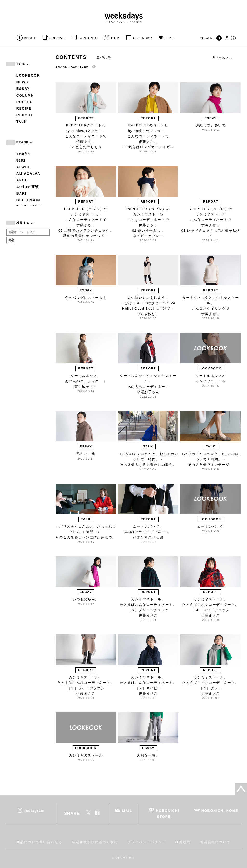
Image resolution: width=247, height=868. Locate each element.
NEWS (22, 82)
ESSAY (23, 89)
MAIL (127, 811)
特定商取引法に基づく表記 (95, 842)
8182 (21, 160)
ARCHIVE (57, 38)
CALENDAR (142, 38)
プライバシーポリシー (146, 842)
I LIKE (169, 38)
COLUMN (25, 95)
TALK (22, 122)
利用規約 (183, 842)
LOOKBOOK (28, 75)
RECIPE (24, 108)
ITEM (115, 38)
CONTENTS (88, 38)
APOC (22, 180)
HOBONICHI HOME (220, 811)
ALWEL (23, 167)
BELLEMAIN (28, 200)
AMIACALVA (28, 174)
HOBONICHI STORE (168, 814)
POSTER (25, 102)
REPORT (25, 115)
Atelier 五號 (28, 187)
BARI (21, 193)
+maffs (23, 154)
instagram (34, 811)
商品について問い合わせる (39, 842)
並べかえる (222, 57)
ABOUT (30, 38)
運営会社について (215, 842)
